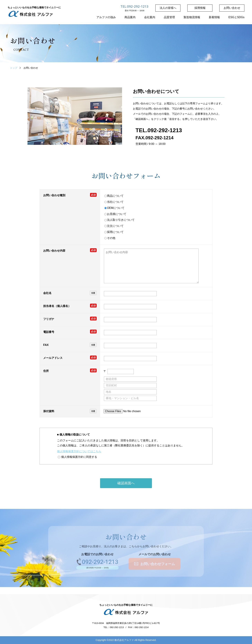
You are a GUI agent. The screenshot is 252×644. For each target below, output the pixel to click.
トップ (14, 68)
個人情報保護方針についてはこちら (79, 451)
